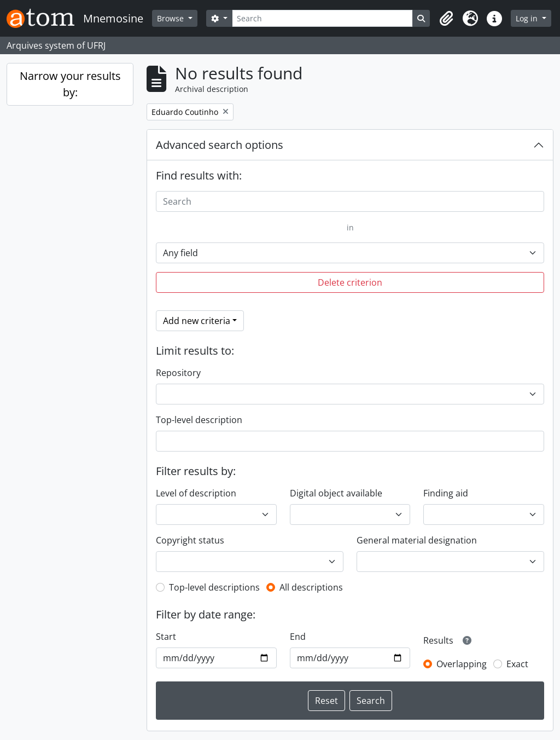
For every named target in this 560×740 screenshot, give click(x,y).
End (298, 637)
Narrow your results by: (70, 84)
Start (166, 637)
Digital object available (336, 493)
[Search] (323, 18)
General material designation (417, 540)
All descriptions (311, 587)
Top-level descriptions (214, 587)
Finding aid (446, 493)
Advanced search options (220, 145)
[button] (446, 19)
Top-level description (199, 420)
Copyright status (190, 540)
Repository (178, 373)
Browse (171, 18)
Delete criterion (350, 282)
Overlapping (462, 664)
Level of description (196, 493)
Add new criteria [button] (197, 321)
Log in (528, 18)
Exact (517, 664)
